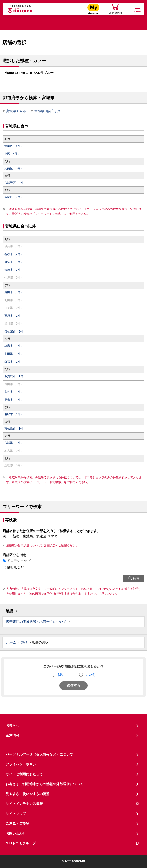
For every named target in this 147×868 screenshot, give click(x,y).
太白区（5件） (14, 168)
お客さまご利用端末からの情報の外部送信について (44, 784)
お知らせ (12, 725)
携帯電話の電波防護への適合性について (36, 622)
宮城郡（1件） (14, 443)
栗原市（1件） (14, 316)
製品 (10, 611)
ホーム (11, 642)
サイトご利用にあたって (24, 774)
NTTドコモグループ (72, 843)
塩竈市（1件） (14, 346)
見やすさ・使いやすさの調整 (28, 794)
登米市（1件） (14, 400)
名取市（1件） (14, 414)
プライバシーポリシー (23, 764)
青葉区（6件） (14, 146)
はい (61, 675)
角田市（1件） (14, 292)
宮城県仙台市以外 (48, 111)
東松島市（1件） (15, 429)
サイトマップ (16, 814)
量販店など (15, 567)
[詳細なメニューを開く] (137, 9)
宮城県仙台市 (16, 111)
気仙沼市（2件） (15, 332)
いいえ (90, 675)
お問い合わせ (16, 833)
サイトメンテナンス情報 (72, 804)
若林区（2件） (14, 197)
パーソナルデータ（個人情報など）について (39, 754)
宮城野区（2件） (15, 183)
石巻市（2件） (14, 254)
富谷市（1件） (14, 392)
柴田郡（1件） (14, 354)
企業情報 (12, 735)
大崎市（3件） (14, 270)
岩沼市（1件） (14, 262)
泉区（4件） (12, 154)
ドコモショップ (19, 561)
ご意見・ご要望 (18, 823)
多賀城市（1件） (15, 376)
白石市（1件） (14, 362)
